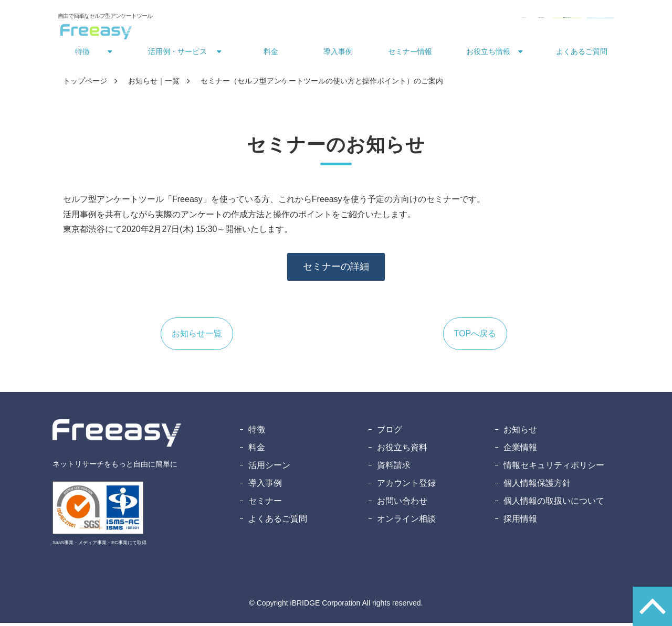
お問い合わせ (420, 20)
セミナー (265, 504)
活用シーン (269, 468)
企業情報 (520, 450)
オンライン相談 (406, 522)
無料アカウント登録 (573, 20)
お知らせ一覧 (197, 337)
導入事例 (338, 55)
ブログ (390, 433)
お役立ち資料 (402, 450)
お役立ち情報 (488, 55)
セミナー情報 (410, 55)
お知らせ (520, 433)
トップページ (85, 84)
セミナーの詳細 (336, 270)
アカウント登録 (406, 486)
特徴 (82, 55)
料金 (271, 55)
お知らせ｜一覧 (154, 84)
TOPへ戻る (475, 337)
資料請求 (394, 468)
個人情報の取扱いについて (554, 504)
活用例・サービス (177, 55)
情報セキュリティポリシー (554, 468)
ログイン (372, 20)
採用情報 (520, 522)
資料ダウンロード (488, 20)
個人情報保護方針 (537, 486)
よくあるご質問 (582, 55)
